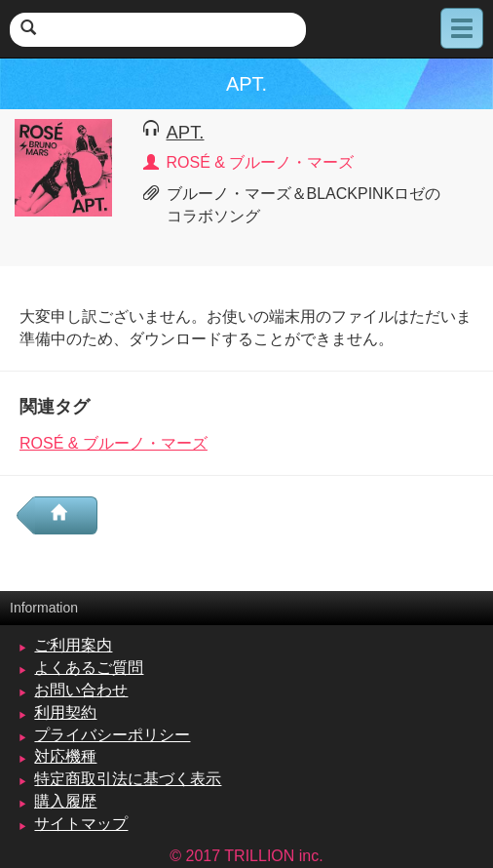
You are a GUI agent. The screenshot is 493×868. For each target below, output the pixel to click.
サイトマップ (81, 824)
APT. (186, 132)
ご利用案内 (73, 645)
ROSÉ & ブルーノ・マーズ (114, 443)
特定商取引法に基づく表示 (128, 779)
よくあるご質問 (89, 668)
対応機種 (65, 756)
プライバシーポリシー (112, 735)
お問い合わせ (81, 690)
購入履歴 (65, 801)
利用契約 (65, 712)
